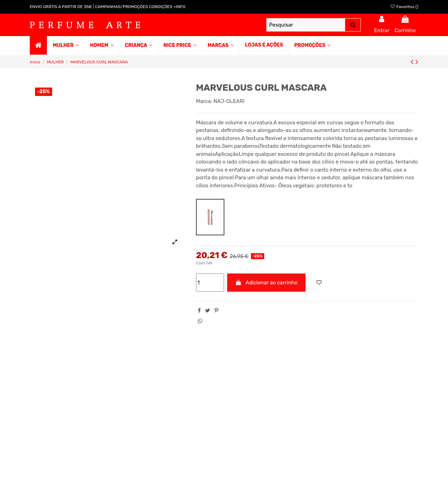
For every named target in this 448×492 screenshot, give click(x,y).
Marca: (204, 101)
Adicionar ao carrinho (267, 283)
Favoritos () (404, 7)
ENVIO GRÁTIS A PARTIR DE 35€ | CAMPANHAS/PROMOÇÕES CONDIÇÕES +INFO (108, 7)
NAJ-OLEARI (229, 101)
